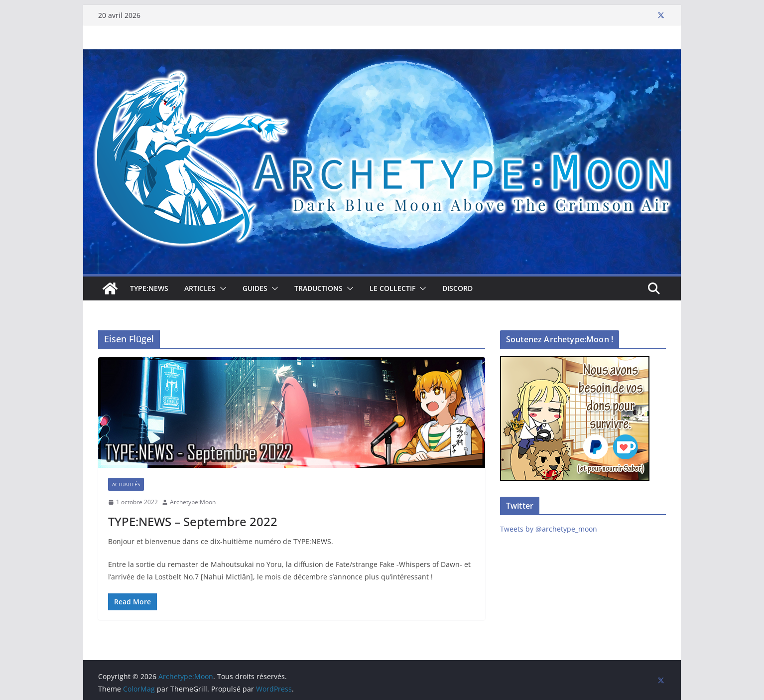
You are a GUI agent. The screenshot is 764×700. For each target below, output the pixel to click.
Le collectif (392, 288)
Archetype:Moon (193, 502)
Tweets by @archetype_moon (549, 529)
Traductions (318, 288)
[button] (221, 288)
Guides (255, 288)
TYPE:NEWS (149, 288)
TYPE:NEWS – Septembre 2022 (193, 521)
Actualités (126, 484)
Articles (200, 288)
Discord (457, 288)
